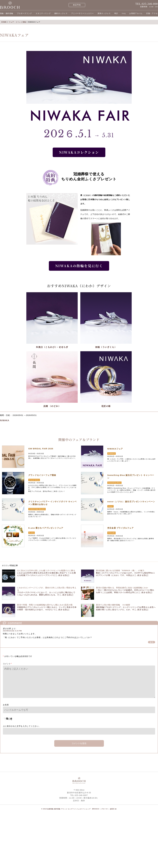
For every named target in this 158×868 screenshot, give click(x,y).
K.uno (32, 533)
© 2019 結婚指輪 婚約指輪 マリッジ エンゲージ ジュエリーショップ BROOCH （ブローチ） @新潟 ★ (79, 809)
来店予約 (77, 5)
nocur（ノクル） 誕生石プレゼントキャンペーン (131, 502)
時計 (116, 13)
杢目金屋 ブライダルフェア (120, 528)
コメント (7, 664)
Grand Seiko (34, 480)
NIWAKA (5, 420)
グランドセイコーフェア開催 (42, 475)
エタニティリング (43, 13)
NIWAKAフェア (115, 449)
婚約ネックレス (61, 13)
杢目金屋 (111, 533)
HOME (4, 22)
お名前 (6, 705)
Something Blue (114, 483)
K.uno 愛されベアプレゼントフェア (46, 528)
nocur (110, 506)
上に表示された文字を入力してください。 (22, 726)
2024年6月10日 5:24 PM (12, 631)
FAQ (124, 13)
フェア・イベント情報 (17, 22)
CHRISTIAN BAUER (37, 509)
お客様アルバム (136, 13)
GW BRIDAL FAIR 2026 (41, 449)
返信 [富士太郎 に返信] (152, 642)
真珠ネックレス (104, 13)
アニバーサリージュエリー (83, 13)
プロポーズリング (24, 13)
